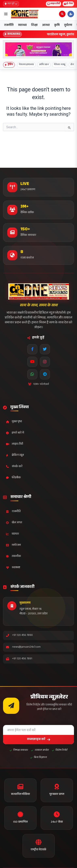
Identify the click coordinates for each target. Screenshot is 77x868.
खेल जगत (14, 523)
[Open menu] (6, 14)
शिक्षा (34, 25)
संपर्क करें (14, 467)
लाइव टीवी (53, 4)
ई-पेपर (68, 4)
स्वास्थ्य (22, 25)
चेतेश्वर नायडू (60, 65)
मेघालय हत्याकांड (26, 65)
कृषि (57, 25)
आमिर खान (44, 65)
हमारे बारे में (15, 433)
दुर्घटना (68, 25)
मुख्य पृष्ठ (14, 422)
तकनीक (14, 556)
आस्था (46, 25)
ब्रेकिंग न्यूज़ (15, 455)
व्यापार (13, 534)
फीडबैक (13, 478)
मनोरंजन (13, 545)
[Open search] (62, 14)
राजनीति (9, 25)
